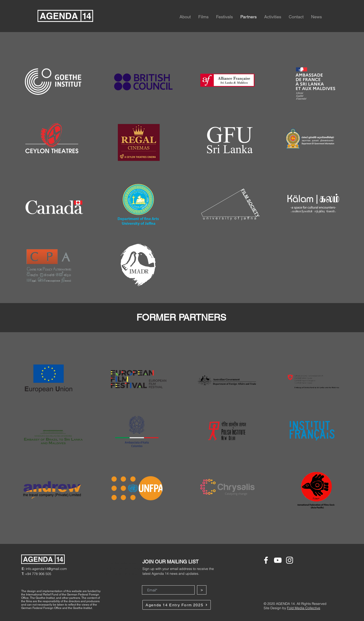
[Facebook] (266, 560)
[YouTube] (278, 560)
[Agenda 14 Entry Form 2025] (177, 605)
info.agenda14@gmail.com (44, 569)
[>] (202, 590)
